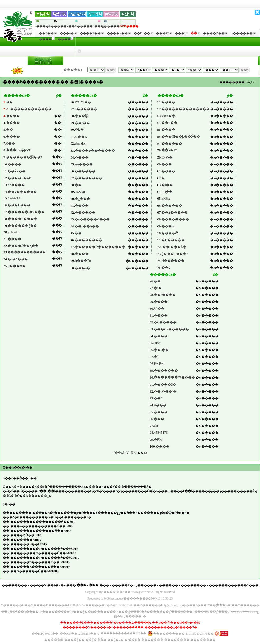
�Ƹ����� (165, 322)
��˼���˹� (165, 391)
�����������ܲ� (27, 252)
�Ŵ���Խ (99, 61)
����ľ (161, 302)
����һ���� (22, 219)
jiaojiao (159, 363)
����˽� (43, 496)
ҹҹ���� (84, 164)
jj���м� (17, 266)
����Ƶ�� (92, 33)
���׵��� (172, 206)
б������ (86, 109)
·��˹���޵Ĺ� (174, 247)
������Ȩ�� (22, 226)
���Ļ (181, 33)
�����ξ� (165, 384)
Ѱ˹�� (159, 309)
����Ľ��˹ (20, 178)
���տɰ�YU (19, 150)
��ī (158, 398)
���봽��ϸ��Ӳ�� (181, 136)
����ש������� (95, 150)
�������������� (185, 109)
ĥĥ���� (16, 185)
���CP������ (171, 329)
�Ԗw (158, 440)
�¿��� (82, 199)
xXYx (166, 198)
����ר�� (119, 33)
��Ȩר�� (143, 33)
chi (156, 425)
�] (156, 357)
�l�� (167, 185)
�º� (158, 288)
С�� (11, 143)
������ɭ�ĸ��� (26, 212)
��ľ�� (82, 123)
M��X (81, 137)
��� (247, 61)
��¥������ (22, 192)
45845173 (161, 432)
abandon (81, 143)
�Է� (79, 130)
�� (10, 102)
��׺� (159, 419)
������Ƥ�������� (100, 247)
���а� (68, 33)
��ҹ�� (169, 123)
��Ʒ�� (48, 33)
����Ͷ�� (215, 33)
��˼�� (161, 350)
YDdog (80, 192)
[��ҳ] (119, 453)
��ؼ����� (175, 212)
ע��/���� (243, 33)
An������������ (29, 109)
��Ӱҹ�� (17, 171)
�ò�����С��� (92, 219)
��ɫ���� (165, 295)
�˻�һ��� (18, 259)
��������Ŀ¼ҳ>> (237, 82)
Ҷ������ (173, 261)
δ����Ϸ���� (156, 61)
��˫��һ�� (87, 226)
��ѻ (166, 267)
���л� (83, 268)
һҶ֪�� (167, 192)
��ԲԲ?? (169, 150)
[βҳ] (134, 453)
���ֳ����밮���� (174, 377)
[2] (127, 453)
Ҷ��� (160, 405)
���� (47, 39)
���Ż (164, 33)
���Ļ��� (19, 205)
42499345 (15, 198)
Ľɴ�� (167, 157)
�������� (225, 61)
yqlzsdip (13, 232)
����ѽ (170, 233)
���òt (168, 226)
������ (85, 171)
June (157, 343)
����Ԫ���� (192, 61)
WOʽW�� (83, 102)
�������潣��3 (24, 157)
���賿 (82, 116)
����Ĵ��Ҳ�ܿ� (23, 246)
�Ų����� (173, 240)
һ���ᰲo (83, 261)
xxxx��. (169, 116)
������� (124, 61)
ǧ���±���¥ (175, 254)
